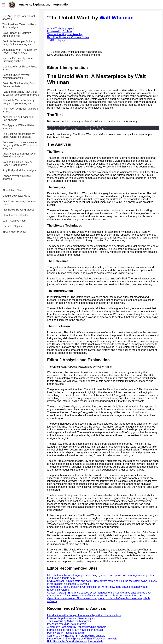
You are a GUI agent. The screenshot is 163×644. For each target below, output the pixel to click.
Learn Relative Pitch (14, 221)
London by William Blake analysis (17, 177)
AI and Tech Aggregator (61, 29)
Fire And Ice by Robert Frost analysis (19, 18)
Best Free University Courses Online (19, 203)
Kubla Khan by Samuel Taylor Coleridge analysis (19, 155)
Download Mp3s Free (59, 31)
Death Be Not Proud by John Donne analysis (19, 85)
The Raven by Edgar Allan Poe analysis (20, 110)
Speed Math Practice (15, 232)
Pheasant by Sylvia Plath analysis (67, 625)
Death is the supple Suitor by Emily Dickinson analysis (19, 43)
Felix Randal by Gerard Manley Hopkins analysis (75, 642)
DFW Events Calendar (15, 215)
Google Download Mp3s (16, 196)
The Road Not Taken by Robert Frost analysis (20, 26)
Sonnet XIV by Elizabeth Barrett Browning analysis (76, 637)
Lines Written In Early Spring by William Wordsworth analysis (82, 640)
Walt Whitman (116, 18)
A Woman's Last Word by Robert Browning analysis (77, 628)
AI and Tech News (13, 190)
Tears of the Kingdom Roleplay (65, 34)
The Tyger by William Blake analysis (18, 127)
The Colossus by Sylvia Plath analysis (69, 622)
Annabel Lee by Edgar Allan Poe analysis (18, 119)
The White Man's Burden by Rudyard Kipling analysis (18, 102)
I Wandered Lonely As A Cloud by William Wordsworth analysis (21, 93)
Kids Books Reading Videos (18, 210)
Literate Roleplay (12, 226)
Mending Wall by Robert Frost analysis (20, 68)
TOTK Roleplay (56, 40)
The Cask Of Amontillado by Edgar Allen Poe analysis (18, 135)
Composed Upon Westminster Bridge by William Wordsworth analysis (20, 145)
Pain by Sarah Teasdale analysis (66, 634)
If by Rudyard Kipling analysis (19, 170)
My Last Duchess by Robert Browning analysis (18, 60)
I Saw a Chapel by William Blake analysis (71, 619)
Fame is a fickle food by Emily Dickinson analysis (75, 631)
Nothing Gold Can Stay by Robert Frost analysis (17, 164)
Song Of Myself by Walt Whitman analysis (16, 76)
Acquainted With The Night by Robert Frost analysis (20, 51)
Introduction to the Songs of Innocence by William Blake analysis (84, 616)
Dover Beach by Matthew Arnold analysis (17, 34)
